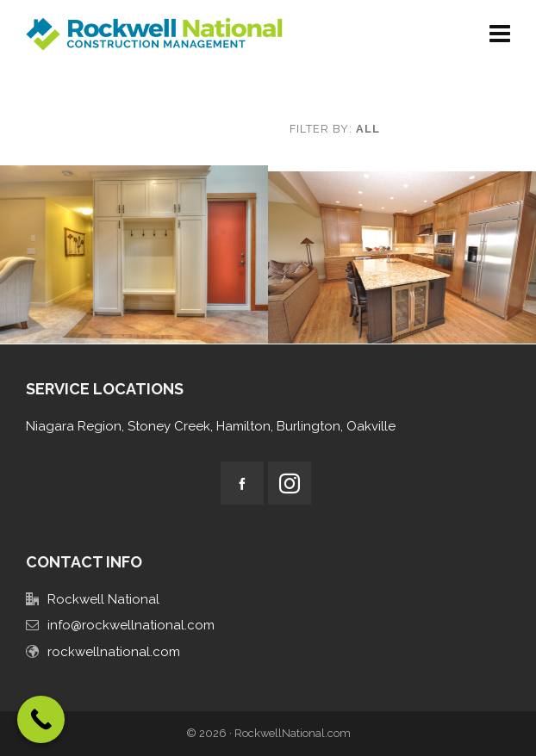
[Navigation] (500, 34)
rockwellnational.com (114, 652)
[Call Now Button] (41, 719)
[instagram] (290, 483)
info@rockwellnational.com (131, 625)
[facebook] (242, 483)
